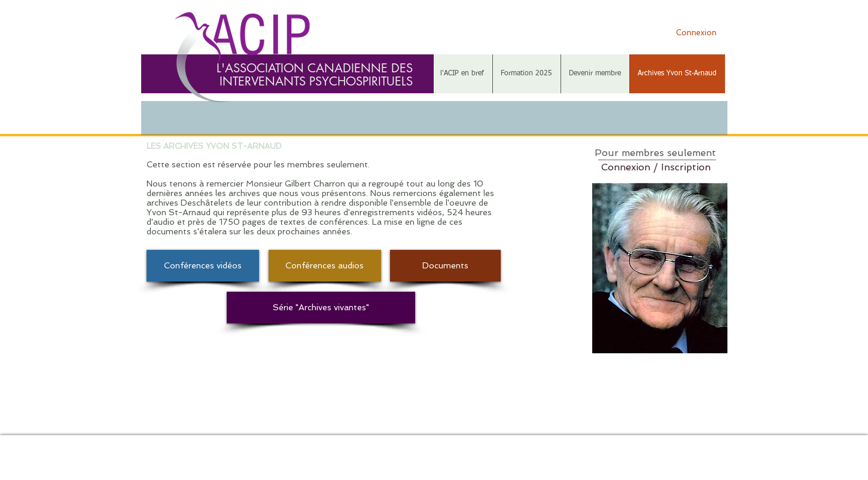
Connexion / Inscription (656, 167)
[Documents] (445, 266)
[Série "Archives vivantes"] (321, 308)
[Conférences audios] (325, 266)
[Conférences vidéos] (203, 266)
